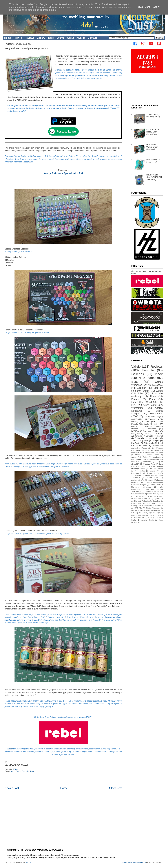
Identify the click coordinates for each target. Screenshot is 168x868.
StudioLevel (136, 475)
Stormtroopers (139, 518)
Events (60, 38)
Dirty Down (139, 482)
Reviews (29, 38)
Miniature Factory (156, 468)
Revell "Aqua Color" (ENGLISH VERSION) (154, 177)
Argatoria (157, 499)
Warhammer (138, 408)
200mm (156, 445)
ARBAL (16, 769)
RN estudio (149, 443)
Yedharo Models (152, 438)
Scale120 (159, 515)
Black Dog (156, 501)
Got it (156, 7)
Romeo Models (153, 473)
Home (8, 38)
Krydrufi (160, 506)
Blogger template (140, 862)
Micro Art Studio (152, 450)
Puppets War (136, 515)
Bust (135, 382)
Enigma (144, 466)
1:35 (136, 496)
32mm (159, 391)
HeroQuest (152, 429)
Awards (81, 38)
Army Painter (16, 771)
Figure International (155, 482)
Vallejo (136, 366)
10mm (146, 433)
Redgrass (136, 433)
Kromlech (156, 457)
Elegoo (138, 450)
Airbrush (142, 388)
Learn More (144, 7)
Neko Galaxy (143, 513)
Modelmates (140, 471)
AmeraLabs (146, 499)
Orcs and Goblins (151, 431)
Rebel (10, 749)
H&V (161, 424)
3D (162, 462)
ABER (137, 464)
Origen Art (154, 471)
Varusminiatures (138, 494)
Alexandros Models (139, 448)
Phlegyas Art (137, 473)
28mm (148, 426)
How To (18, 38)
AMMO (134, 419)
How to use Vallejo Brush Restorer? (152, 147)
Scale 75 (148, 424)
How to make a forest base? (153, 161)
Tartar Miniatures (152, 489)
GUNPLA (152, 503)
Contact (92, 38)
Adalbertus (136, 478)
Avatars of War (138, 480)
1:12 (138, 426)
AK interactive (155, 385)
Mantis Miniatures (153, 508)
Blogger (28, 862)
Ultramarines (141, 445)
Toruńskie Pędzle (152, 491)
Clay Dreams (157, 448)
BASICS (135, 431)
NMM (133, 513)
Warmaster (147, 462)
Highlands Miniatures (141, 487)
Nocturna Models (151, 417)
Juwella (150, 436)
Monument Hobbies (153, 511)
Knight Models (140, 468)
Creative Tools (149, 464)
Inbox (51, 38)
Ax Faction (146, 501)
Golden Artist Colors (140, 457)
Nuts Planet (147, 378)
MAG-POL (138, 508)
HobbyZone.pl (149, 419)
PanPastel (136, 443)
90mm (157, 475)
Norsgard (135, 452)
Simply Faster (128, 862)
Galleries (138, 374)
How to (148, 370)
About (70, 38)
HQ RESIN (150, 506)
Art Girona (135, 501)
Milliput (156, 441)
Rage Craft (149, 515)
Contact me (136, 271)
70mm (153, 396)
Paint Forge (156, 513)
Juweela (138, 436)
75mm (152, 399)
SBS (147, 422)
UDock (150, 518)
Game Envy (155, 485)
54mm (146, 391)
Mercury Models (137, 511)
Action (150, 496)
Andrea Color (152, 478)
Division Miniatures (138, 503)
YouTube (135, 441)
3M (143, 496)
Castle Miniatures (155, 480)
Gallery (41, 38)
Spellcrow (147, 452)
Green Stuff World (142, 402)
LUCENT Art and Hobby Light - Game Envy (154, 132)
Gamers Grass (152, 455)
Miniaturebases (153, 459)
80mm (138, 455)
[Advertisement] (84, 824)
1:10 (140, 394)
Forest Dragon (140, 485)
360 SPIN (159, 452)
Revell (160, 436)
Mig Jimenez (137, 459)
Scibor (138, 438)
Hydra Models (157, 466)
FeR (146, 441)
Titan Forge (136, 491)
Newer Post (12, 788)
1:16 (161, 494)
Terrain (148, 475)
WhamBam (152, 494)
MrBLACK (135, 462)
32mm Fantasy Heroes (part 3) (153, 116)
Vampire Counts (147, 520)
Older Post (116, 788)
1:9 (156, 462)
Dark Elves (158, 433)
